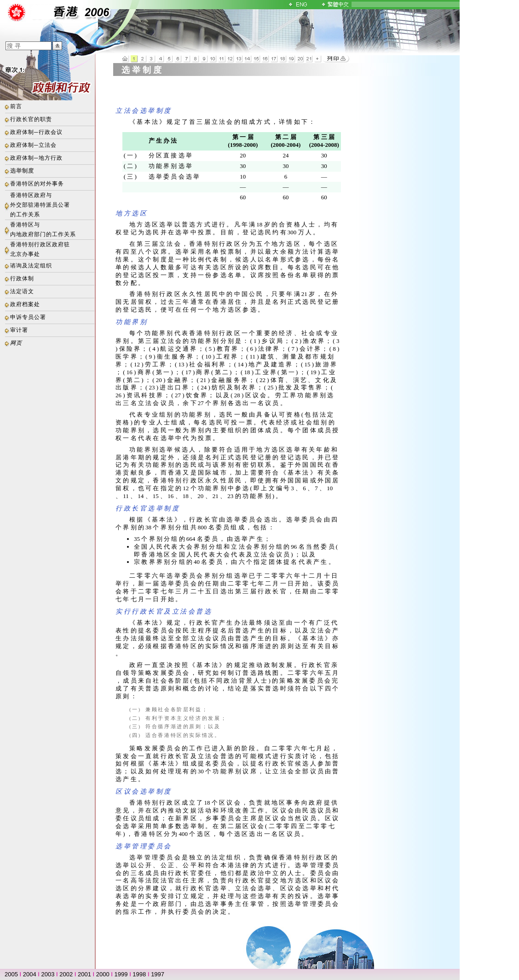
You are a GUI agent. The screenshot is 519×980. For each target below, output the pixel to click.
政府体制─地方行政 (36, 158)
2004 (30, 974)
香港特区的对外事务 (37, 184)
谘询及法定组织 (31, 266)
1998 (139, 974)
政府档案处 (25, 304)
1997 (158, 974)
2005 (11, 974)
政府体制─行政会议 (36, 132)
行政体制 (22, 278)
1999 (121, 974)
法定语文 (22, 291)
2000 (103, 974)
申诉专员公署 (28, 317)
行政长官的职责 (31, 119)
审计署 (19, 330)
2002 (66, 974)
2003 (48, 974)
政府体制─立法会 (33, 145)
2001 (84, 974)
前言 (16, 106)
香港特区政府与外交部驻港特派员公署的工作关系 (40, 205)
